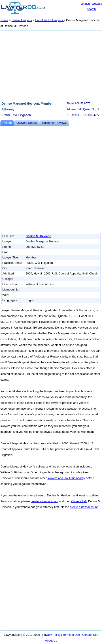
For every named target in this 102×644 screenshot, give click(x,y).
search (91, 9)
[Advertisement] (51, 65)
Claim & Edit (79, 501)
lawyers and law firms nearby (66, 478)
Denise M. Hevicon (39, 236)
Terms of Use (71, 635)
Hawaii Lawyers (22, 20)
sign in (86, 3)
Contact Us (89, 635)
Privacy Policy (51, 635)
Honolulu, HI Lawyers (49, 20)
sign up (97, 3)
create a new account (45, 501)
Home (4, 20)
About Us (51, 641)
